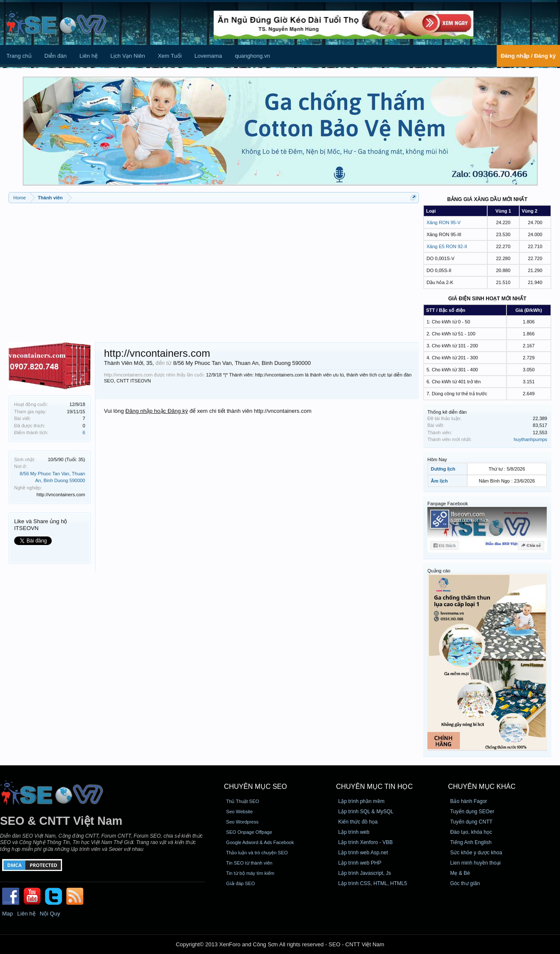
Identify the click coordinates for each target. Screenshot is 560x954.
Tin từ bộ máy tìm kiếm (250, 873)
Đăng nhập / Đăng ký (528, 56)
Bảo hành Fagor (468, 801)
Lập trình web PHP (360, 863)
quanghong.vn (252, 56)
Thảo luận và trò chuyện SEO (257, 853)
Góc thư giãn (465, 883)
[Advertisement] (214, 270)
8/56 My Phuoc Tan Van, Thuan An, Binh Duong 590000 (242, 363)
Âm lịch (439, 481)
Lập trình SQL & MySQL (366, 812)
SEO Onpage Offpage (249, 832)
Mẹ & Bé (460, 873)
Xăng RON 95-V (443, 222)
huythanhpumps (530, 439)
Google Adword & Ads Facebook (260, 842)
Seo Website (240, 812)
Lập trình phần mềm (361, 801)
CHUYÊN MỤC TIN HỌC (374, 787)
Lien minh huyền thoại (475, 863)
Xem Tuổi (170, 56)
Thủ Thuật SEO (243, 801)
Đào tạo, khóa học (471, 832)
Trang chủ (19, 56)
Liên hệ (89, 56)
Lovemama (208, 56)
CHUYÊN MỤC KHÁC (482, 787)
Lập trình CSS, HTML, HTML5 (372, 883)
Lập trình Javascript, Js (364, 873)
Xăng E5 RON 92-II (447, 246)
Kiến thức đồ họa (358, 822)
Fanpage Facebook (448, 504)
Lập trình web (354, 832)
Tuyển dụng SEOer (472, 812)
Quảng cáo (439, 571)
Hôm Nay (437, 459)
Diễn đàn (56, 56)
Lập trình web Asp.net (363, 853)
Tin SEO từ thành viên (249, 863)
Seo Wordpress (243, 822)
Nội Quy (50, 914)
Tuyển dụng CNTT (471, 822)
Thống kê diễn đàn (447, 412)
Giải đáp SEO (241, 883)
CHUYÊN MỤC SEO (256, 787)
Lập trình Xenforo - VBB (365, 842)
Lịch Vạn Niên (128, 56)
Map (7, 914)
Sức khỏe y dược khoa (476, 853)
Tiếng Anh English (471, 842)
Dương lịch (443, 469)
